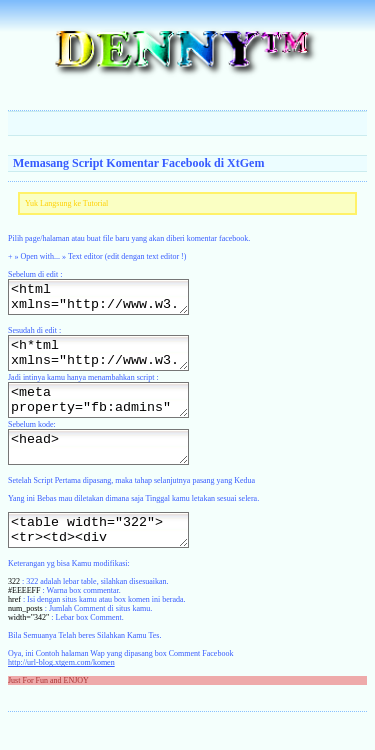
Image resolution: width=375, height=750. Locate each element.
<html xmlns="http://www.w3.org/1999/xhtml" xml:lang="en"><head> (108, 300)
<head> (108, 468)
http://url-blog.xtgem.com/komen (61, 692)
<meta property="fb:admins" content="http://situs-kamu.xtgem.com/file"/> (108, 415)
